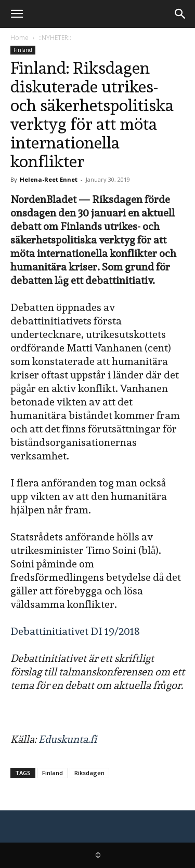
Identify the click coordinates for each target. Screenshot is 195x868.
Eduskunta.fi (68, 739)
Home (19, 38)
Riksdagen (89, 773)
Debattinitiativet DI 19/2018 (75, 631)
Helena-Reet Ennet (49, 179)
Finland (23, 50)
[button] (17, 14)
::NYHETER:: (55, 38)
